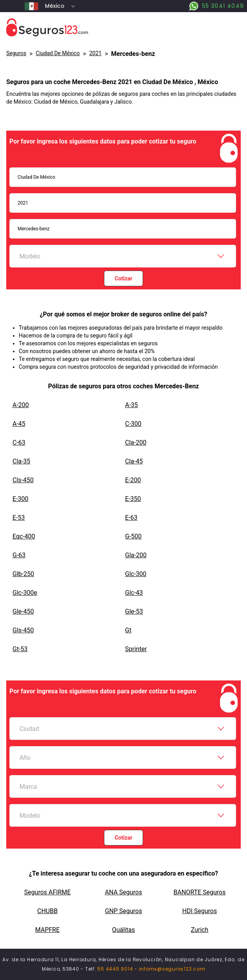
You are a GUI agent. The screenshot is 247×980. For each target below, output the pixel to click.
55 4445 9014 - (118, 969)
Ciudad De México (58, 53)
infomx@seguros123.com (172, 969)
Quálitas (124, 930)
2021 (95, 53)
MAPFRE (47, 930)
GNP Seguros (124, 911)
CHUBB (47, 911)
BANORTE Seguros (200, 892)
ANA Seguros (124, 892)
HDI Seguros (200, 911)
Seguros (16, 53)
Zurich (200, 930)
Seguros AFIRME (47, 892)
